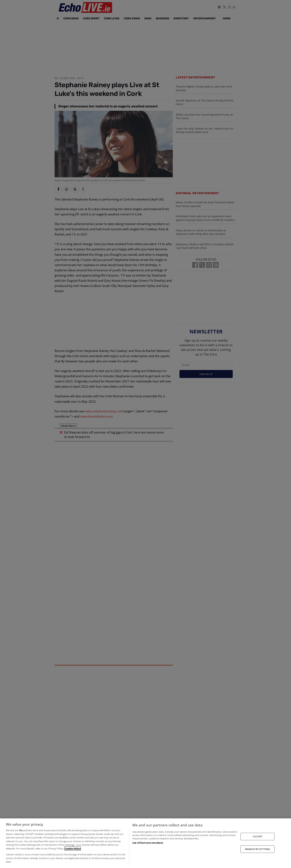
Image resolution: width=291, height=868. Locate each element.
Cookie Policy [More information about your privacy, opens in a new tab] (73, 848)
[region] (145, 843)
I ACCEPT (258, 836)
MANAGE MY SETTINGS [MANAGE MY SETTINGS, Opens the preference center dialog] (258, 849)
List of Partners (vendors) (148, 843)
